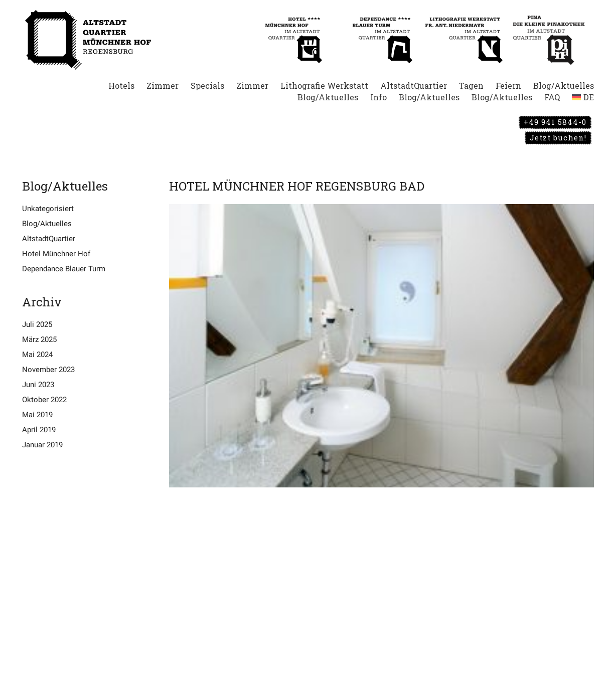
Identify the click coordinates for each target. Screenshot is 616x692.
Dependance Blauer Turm (64, 269)
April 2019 (39, 430)
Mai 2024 (37, 355)
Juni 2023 (38, 385)
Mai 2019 (37, 415)
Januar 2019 (42, 445)
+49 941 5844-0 (555, 122)
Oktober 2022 (44, 400)
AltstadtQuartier (49, 239)
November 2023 (48, 370)
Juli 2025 (37, 324)
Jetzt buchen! (558, 137)
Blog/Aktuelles (47, 224)
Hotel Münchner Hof (56, 254)
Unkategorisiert (48, 209)
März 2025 (39, 339)
